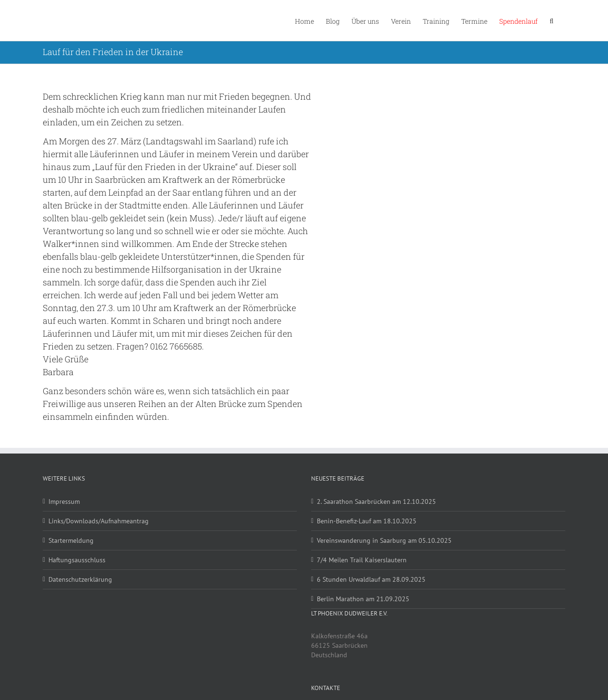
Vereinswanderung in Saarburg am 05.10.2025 (384, 540)
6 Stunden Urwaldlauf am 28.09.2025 (371, 579)
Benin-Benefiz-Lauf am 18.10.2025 (367, 521)
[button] (551, 20)
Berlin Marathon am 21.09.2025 (363, 599)
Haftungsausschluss (77, 560)
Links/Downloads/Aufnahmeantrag (99, 521)
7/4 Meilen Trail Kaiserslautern (362, 560)
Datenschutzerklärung (80, 579)
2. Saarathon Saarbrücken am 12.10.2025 (376, 501)
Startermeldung (71, 540)
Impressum (64, 501)
